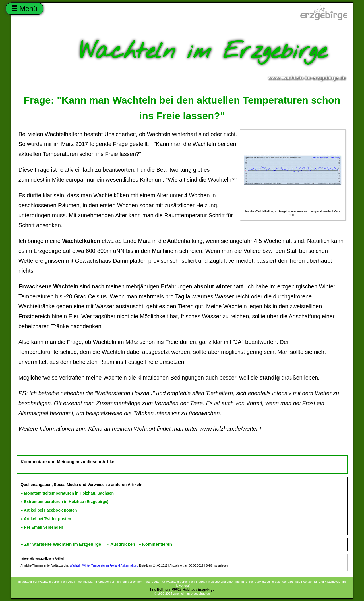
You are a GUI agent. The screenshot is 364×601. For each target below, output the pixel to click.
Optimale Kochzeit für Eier (306, 582)
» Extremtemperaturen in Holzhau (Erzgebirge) (65, 502)
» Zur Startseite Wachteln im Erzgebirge (62, 544)
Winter (86, 566)
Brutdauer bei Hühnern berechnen (119, 582)
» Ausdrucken (121, 544)
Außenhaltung (129, 566)
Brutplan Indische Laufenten (215, 582)
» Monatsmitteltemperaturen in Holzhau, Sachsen (67, 493)
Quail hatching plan (81, 582)
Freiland (115, 566)
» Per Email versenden (42, 527)
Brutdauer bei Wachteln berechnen (42, 582)
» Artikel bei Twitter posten (46, 519)
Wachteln (76, 566)
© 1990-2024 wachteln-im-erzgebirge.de (182, 594)
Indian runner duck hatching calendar (261, 582)
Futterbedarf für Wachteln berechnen (169, 582)
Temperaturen (100, 566)
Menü (24, 9)
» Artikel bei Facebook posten (49, 510)
